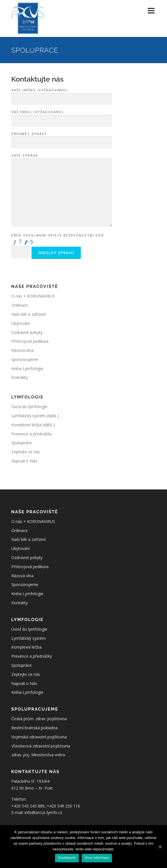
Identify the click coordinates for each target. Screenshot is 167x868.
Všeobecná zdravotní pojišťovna (41, 746)
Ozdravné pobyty (27, 332)
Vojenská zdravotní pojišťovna (39, 737)
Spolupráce (22, 443)
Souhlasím (67, 858)
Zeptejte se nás (26, 452)
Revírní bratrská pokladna (34, 728)
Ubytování (21, 323)
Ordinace (20, 305)
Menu (151, 11)
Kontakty (20, 377)
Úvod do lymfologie (29, 407)
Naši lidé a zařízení (28, 314)
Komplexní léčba (26, 647)
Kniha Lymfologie (27, 368)
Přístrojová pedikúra (30, 341)
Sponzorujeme (25, 359)
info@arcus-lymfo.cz (43, 812)
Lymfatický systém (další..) (35, 416)
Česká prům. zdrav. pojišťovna (39, 719)
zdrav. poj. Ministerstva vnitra (38, 755)
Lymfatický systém (28, 638)
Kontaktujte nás (37, 79)
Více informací (97, 858)
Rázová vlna (22, 350)
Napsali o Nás (24, 461)
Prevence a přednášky (32, 434)
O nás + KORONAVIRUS (33, 296)
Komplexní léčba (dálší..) (33, 425)
